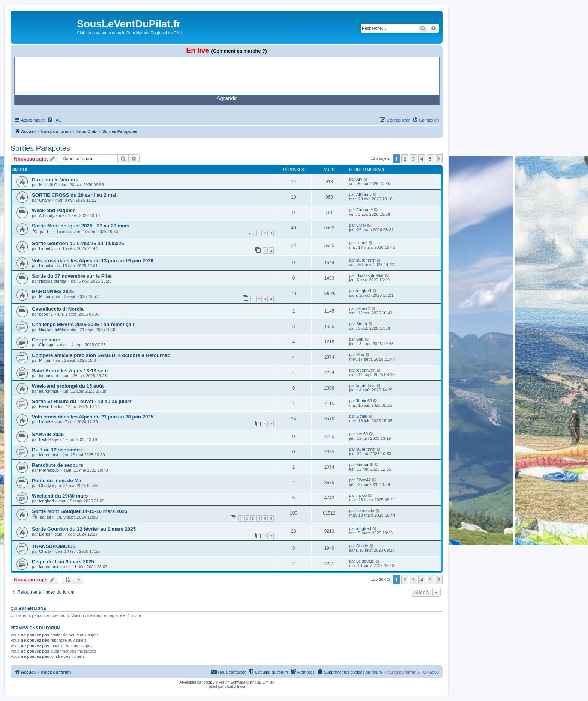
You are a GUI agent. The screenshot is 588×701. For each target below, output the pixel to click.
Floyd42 (364, 480)
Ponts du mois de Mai (57, 481)
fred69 (45, 439)
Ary (359, 179)
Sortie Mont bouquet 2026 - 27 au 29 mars (81, 226)
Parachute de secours (58, 465)
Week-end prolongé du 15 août (68, 386)
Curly (361, 225)
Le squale (365, 511)
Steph (362, 324)
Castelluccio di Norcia (58, 309)
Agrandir (227, 98)
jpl (49, 517)
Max (360, 355)
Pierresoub (49, 470)
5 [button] (430, 159)
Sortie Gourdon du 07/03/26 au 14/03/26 (78, 243)
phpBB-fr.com (236, 687)
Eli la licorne (58, 232)
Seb (360, 339)
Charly (45, 200)
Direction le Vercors (55, 180)
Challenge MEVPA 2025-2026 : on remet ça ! (83, 324)
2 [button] (405, 159)
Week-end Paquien (54, 210)
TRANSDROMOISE (54, 546)
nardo (361, 495)
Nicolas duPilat (53, 281)
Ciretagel (364, 210)
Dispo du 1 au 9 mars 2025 (63, 562)
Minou (45, 296)
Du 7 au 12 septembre (57, 450)
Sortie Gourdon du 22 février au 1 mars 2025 (84, 529)
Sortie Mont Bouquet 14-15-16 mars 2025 (79, 511)
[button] (439, 159)
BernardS (365, 465)
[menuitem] (54, 120)
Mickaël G (48, 185)
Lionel (44, 248)
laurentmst (366, 260)
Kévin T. (46, 406)
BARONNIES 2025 (53, 291)
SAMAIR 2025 (48, 434)
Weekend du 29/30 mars (60, 496)
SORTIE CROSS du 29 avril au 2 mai (74, 195)
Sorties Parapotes (40, 148)
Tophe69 (364, 401)
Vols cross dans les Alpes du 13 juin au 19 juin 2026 (93, 261)
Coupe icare (46, 340)
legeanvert (49, 376)
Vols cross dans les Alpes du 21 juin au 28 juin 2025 (93, 417)
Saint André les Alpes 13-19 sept (70, 371)
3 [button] (413, 159)
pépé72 (46, 314)
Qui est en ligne (28, 608)
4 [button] (422, 159)
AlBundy (364, 194)
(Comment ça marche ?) (239, 51)
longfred (364, 291)
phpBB (209, 682)
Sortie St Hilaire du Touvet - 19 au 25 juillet (82, 401)
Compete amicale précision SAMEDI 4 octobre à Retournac (101, 355)
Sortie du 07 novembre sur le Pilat (72, 276)
